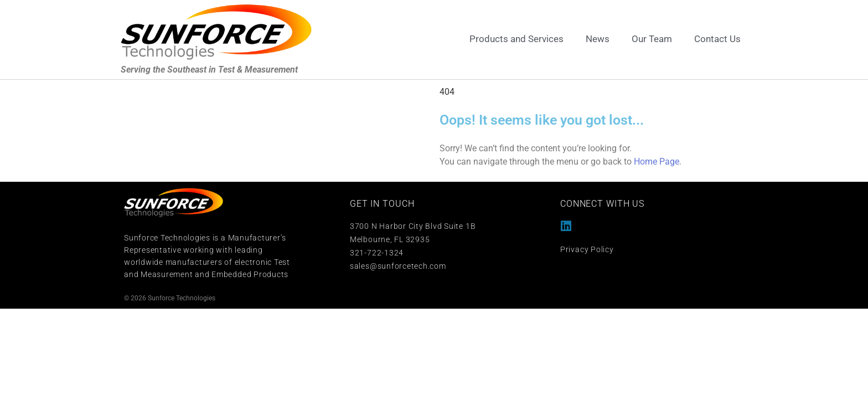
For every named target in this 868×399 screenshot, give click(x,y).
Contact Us (717, 39)
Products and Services (516, 39)
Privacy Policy (587, 249)
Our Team (652, 39)
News (598, 39)
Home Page (657, 162)
